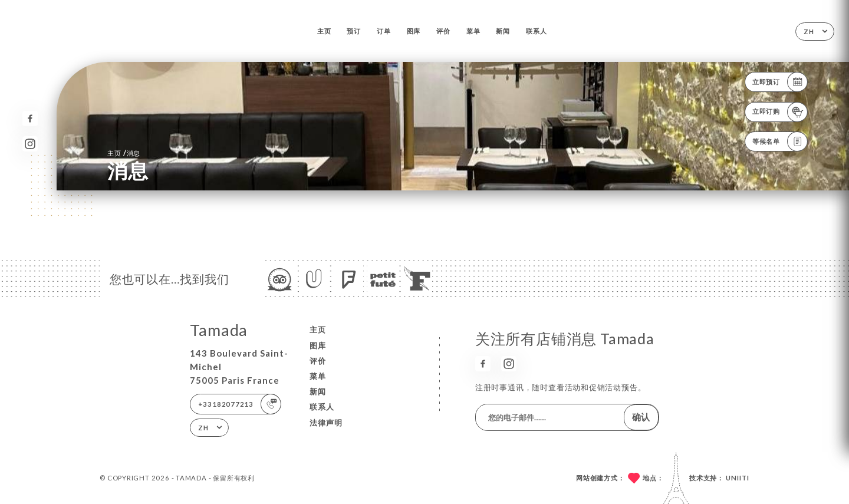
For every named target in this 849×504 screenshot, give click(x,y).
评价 (443, 31)
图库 (414, 31)
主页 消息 (124, 153)
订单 (384, 31)
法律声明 (326, 423)
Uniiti (738, 478)
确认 (641, 417)
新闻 (503, 31)
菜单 (473, 31)
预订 (354, 31)
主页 (324, 31)
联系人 (536, 31)
